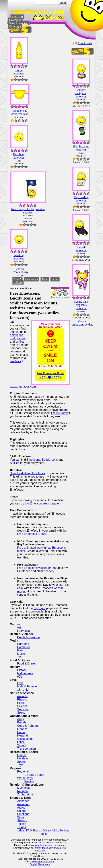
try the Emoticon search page (40, 503)
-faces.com (47, 848)
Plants (21, 703)
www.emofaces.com (23, 387)
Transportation (27, 749)
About (22, 830)
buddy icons (18, 338)
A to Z (17, 279)
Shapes (22, 821)
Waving (29, 781)
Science (22, 706)
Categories (32, 279)
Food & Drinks (26, 664)
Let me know (59, 413)
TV (19, 657)
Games (22, 755)
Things (22, 827)
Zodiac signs (25, 794)
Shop (12, 23)
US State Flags (34, 775)
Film (20, 650)
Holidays (23, 758)
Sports (21, 762)
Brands (22, 722)
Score (55, 279)
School (22, 745)
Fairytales (23, 631)
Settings (65, 830)
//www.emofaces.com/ (43, 862)
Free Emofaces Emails (32, 534)
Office (21, 742)
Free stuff (17, 17)
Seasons (23, 709)
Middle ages (25, 673)
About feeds (85, 43)
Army (21, 719)
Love (20, 683)
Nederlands (44, 864)
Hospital (22, 736)
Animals (22, 696)
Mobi (44, 834)
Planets (22, 700)
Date (45, 279)
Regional (23, 772)
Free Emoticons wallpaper (34, 568)
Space (21, 713)
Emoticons (33, 460)
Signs (21, 817)
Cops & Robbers (28, 726)
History (22, 670)
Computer (24, 647)
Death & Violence (28, 637)
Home (21, 732)
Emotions (23, 814)
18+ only (23, 690)
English (34, 864)
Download (15, 20)
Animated (23, 804)
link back (15, 361)
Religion (22, 791)
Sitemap (37, 830)
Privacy (47, 830)
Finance (22, 729)
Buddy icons (50, 460)
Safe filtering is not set (60, 297)
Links (56, 830)
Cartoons (23, 644)
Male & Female (27, 686)
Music (21, 654)
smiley (38, 848)
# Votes (18, 282)
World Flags (25, 778)
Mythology (24, 788)
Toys (20, 765)
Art (19, 627)
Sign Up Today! (50, 375)
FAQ (29, 830)
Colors (21, 811)
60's (20, 677)
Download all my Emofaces (27, 473)
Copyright (15, 26)
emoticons (16, 335)
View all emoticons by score (20, 272)
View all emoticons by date (83, 323)
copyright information (42, 845)
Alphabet (23, 801)
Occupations (25, 739)
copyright (39, 608)
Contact (24, 23)
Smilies (15, 463)
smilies (20, 342)
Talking (22, 824)
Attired (21, 808)
